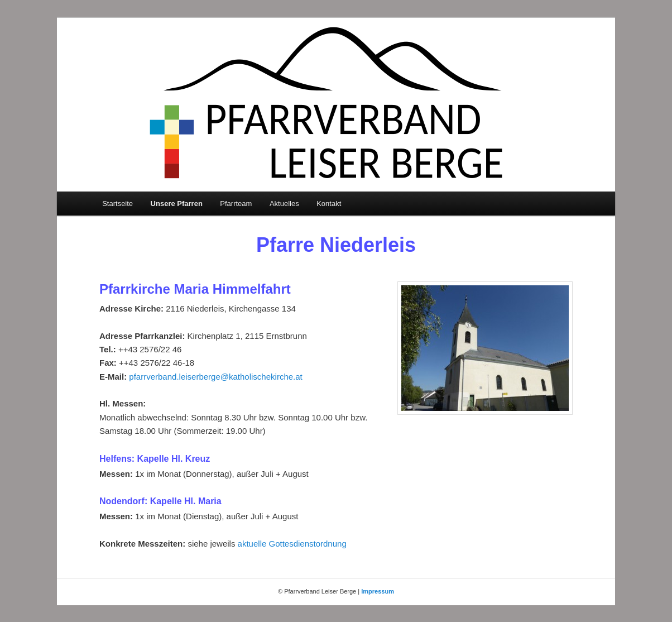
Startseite (117, 204)
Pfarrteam (236, 204)
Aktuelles (284, 204)
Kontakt (329, 204)
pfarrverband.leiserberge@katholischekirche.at (215, 377)
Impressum (378, 591)
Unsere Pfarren (177, 204)
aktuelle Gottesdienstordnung (292, 544)
